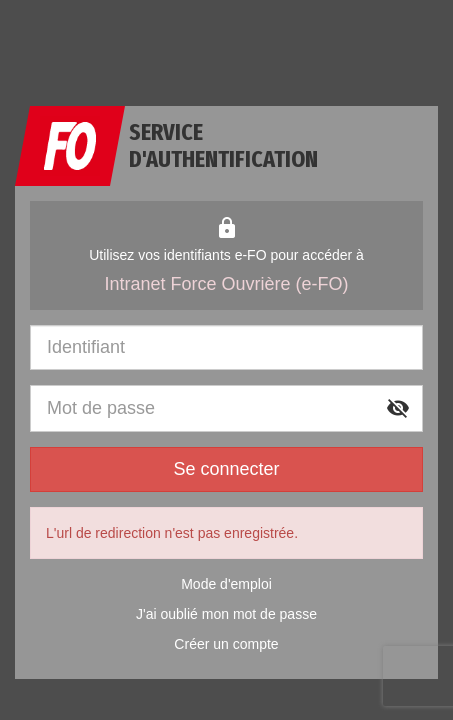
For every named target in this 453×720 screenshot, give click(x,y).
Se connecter (226, 469)
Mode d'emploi (226, 584)
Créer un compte (226, 644)
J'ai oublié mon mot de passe (226, 614)
